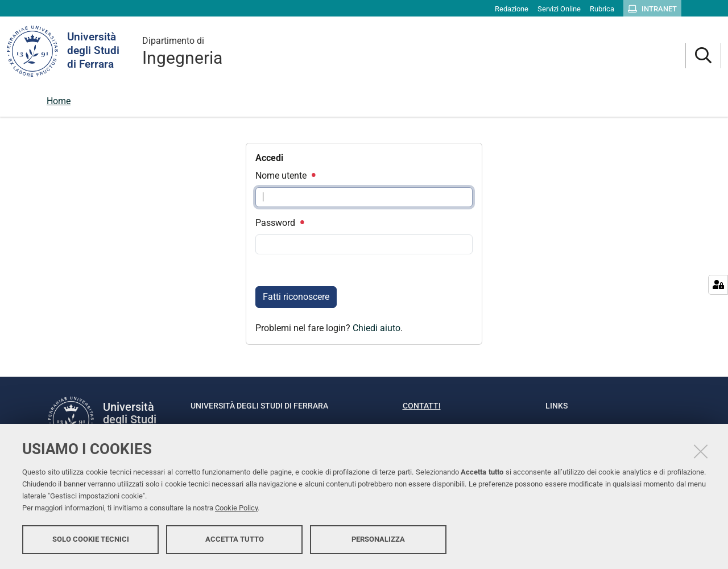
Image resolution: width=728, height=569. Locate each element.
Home (59, 101)
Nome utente (285, 176)
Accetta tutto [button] (235, 539)
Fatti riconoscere (296, 297)
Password (279, 223)
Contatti (422, 406)
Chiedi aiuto (377, 328)
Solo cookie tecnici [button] (91, 539)
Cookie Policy (236, 508)
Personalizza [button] (378, 539)
